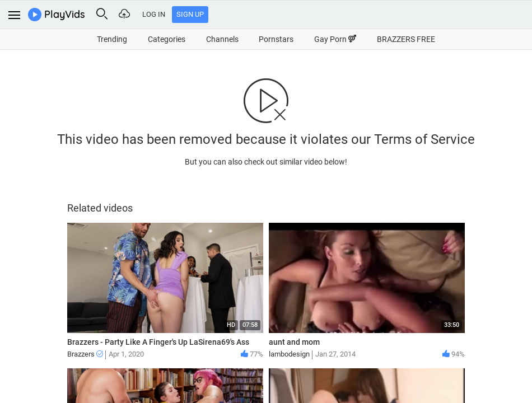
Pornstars (276, 39)
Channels (222, 39)
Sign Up (190, 14)
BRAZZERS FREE (406, 39)
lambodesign (289, 354)
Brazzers (85, 354)
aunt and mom (294, 342)
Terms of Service (424, 139)
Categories (167, 39)
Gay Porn (335, 39)
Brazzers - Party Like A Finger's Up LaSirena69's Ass (158, 342)
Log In (154, 14)
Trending (112, 39)
